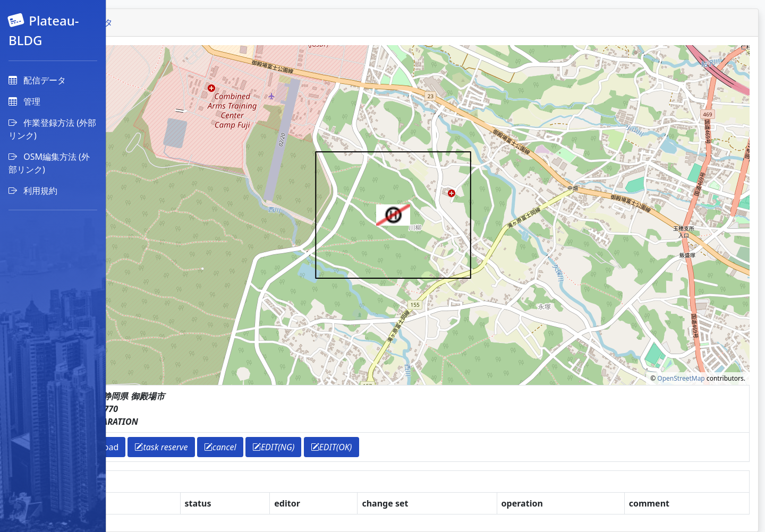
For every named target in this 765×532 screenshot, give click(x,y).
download (194, 447)
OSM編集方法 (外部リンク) (49, 163)
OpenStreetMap (681, 378)
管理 (24, 101)
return (146, 447)
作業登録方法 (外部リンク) (52, 129)
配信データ (37, 80)
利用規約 (33, 191)
